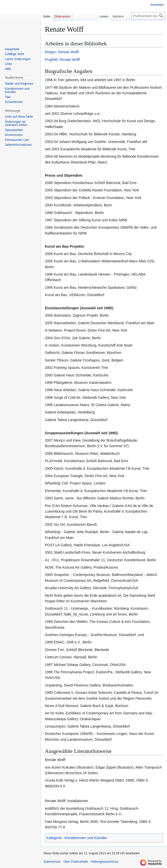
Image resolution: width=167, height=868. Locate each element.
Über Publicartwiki (76, 862)
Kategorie (54, 838)
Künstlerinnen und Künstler (86, 838)
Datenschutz (52, 862)
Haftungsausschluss (105, 862)
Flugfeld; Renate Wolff (62, 60)
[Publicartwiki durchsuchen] (148, 16)
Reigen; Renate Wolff (62, 52)
